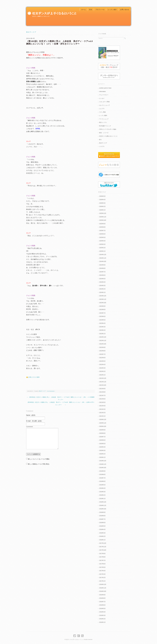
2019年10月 (103, 468)
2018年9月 (102, 512)
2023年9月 (102, 306)
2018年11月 (103, 505)
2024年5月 (102, 279)
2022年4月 (102, 365)
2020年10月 (103, 426)
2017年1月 (102, 581)
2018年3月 (102, 533)
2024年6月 (102, 275)
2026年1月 (102, 210)
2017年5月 (102, 567)
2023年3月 (102, 327)
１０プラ (102, 146)
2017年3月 (102, 574)
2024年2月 (102, 289)
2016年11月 (103, 588)
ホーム (84, 10)
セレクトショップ (104, 105)
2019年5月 (102, 485)
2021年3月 (102, 409)
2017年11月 (103, 547)
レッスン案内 (103, 116)
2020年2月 (102, 454)
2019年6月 (102, 481)
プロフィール (100, 10)
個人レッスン (103, 122)
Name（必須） (31, 415)
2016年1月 (102, 622)
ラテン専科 (102, 112)
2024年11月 (103, 258)
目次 (91, 10)
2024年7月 (102, 272)
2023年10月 (103, 303)
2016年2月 (102, 619)
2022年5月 (102, 361)
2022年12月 (103, 337)
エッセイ (102, 98)
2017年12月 (103, 543)
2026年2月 (102, 206)
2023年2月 (102, 330)
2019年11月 (103, 464)
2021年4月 (102, 406)
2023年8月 (102, 310)
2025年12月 (103, 213)
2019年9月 (102, 471)
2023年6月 (102, 316)
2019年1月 (102, 499)
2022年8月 (102, 351)
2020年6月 (102, 440)
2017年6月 (102, 564)
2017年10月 (103, 550)
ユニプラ (102, 109)
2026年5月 (102, 196)
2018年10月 (103, 509)
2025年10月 (103, 220)
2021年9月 (102, 389)
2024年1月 (102, 292)
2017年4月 (102, 571)
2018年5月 (102, 526)
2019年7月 (102, 478)
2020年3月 (102, 450)
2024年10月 (103, 261)
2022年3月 (102, 368)
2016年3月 (102, 615)
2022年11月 (103, 341)
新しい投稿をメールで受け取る (39, 464)
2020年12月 (103, 420)
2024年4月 (102, 282)
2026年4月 (102, 200)
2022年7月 (102, 354)
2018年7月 (102, 519)
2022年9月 (102, 347)
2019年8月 (102, 474)
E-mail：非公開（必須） (34, 421)
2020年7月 (102, 437)
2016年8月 (102, 598)
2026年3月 (102, 203)
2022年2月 (102, 371)
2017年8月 (102, 557)
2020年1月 (102, 457)
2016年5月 (102, 609)
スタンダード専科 (104, 102)
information (102, 92)
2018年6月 (102, 523)
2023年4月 (102, 323)
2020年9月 (102, 430)
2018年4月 (102, 529)
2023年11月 (103, 299)
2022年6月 (102, 358)
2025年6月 (102, 234)
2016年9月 (102, 595)
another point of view (105, 88)
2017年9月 (102, 554)
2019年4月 (102, 488)
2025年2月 (102, 248)
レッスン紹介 (112, 10)
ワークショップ (104, 119)
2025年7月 (102, 231)
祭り (101, 140)
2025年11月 (103, 217)
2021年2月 (102, 413)
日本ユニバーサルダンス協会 (108, 129)
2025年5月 (102, 237)
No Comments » (51, 391)
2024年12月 (103, 255)
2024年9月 (102, 265)
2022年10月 (103, 344)
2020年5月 (102, 444)
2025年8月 (102, 227)
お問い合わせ (125, 10)
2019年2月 (102, 495)
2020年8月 (102, 433)
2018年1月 (102, 540)
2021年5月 (102, 402)
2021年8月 (102, 392)
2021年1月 (102, 416)
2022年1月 (102, 375)
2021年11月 (103, 382)
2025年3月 (102, 244)
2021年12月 (103, 378)
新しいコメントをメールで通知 (39, 459)
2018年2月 (102, 536)
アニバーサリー (104, 95)
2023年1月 (102, 334)
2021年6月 (102, 399)
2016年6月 (102, 605)
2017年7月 (102, 560)
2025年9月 (102, 224)
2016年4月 (102, 612)
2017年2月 (102, 578)
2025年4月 (102, 241)
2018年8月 (102, 516)
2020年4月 (102, 447)
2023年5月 (102, 320)
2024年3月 (102, 286)
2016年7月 (102, 602)
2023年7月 (102, 313)
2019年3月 (102, 492)
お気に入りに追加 (34, 377)
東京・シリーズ (104, 133)
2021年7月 (102, 396)
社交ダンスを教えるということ (108, 136)
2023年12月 (103, 296)
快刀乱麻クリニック (105, 126)
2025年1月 (102, 251)
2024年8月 (102, 268)
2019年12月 (103, 461)
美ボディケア (31, 32)
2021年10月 (103, 385)
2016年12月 (103, 584)
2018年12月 (103, 502)
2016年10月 (103, 591)
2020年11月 (103, 423)
